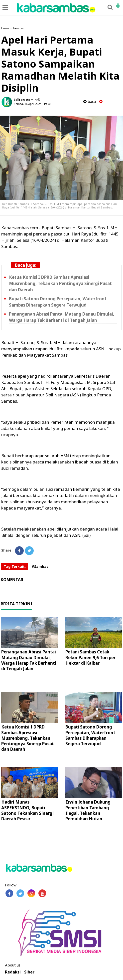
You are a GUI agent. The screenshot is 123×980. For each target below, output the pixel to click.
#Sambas (40, 566)
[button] (118, 4)
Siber (29, 972)
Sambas (18, 28)
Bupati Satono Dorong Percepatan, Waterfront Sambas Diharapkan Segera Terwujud (90, 735)
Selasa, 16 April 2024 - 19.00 (32, 104)
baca (90, 101)
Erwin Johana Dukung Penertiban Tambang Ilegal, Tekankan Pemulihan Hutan (88, 810)
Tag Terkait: (15, 566)
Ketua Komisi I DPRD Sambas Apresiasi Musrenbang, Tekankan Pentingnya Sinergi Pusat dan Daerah (60, 283)
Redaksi (13, 972)
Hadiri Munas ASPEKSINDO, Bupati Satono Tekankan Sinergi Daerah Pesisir (27, 810)
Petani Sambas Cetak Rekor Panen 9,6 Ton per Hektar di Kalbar (90, 657)
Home (5, 28)
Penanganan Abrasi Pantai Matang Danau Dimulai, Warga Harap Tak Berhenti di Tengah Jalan (29, 660)
